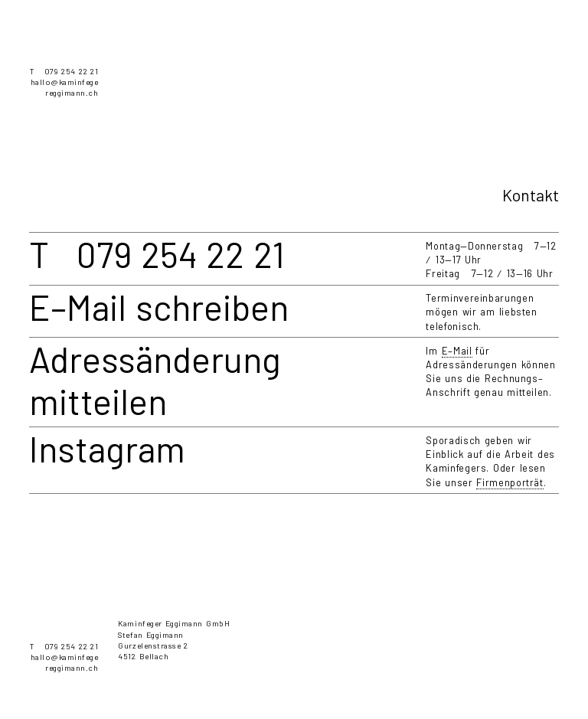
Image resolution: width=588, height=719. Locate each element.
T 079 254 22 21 (64, 71)
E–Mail (457, 351)
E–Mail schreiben (159, 307)
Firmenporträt (510, 482)
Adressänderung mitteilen (155, 380)
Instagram (107, 448)
